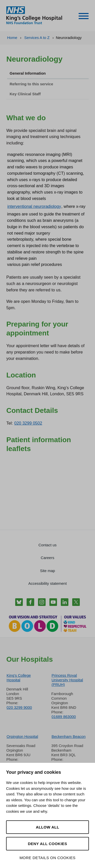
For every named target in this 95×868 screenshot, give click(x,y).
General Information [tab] (28, 73)
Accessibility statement (48, 583)
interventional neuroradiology (34, 206)
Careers (48, 558)
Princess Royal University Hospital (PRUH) (67, 680)
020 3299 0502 (28, 423)
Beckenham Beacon (69, 736)
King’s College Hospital (19, 678)
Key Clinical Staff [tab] (25, 94)
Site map (48, 571)
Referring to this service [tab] (31, 84)
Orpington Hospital (22, 736)
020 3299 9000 (19, 707)
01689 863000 (64, 717)
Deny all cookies (48, 844)
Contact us (48, 545)
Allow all (47, 827)
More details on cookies (48, 858)
